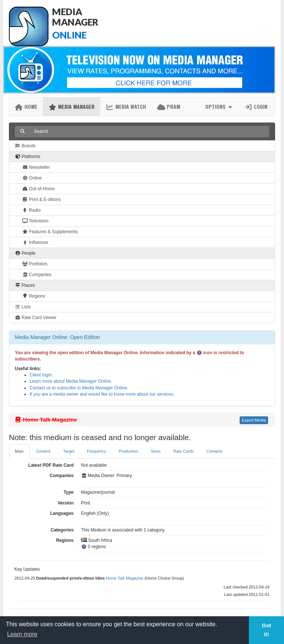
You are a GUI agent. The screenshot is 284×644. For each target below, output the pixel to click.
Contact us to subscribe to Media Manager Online (78, 388)
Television (35, 221)
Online (32, 178)
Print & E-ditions (41, 199)
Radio (31, 210)
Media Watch (126, 106)
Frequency (97, 451)
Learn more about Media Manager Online (70, 381)
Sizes (156, 451)
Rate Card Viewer (36, 318)
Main (19, 451)
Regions (34, 296)
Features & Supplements (50, 232)
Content (43, 451)
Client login (40, 375)
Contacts (214, 451)
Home (26, 106)
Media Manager (72, 106)
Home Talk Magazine (125, 578)
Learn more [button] (22, 634)
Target (69, 451)
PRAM (169, 106)
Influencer (35, 242)
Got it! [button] (266, 630)
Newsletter (36, 167)
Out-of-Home (38, 189)
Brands (25, 146)
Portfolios (35, 264)
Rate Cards (183, 451)
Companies (37, 275)
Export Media (254, 420)
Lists (23, 307)
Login (256, 106)
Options (219, 106)
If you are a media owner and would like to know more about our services (101, 394)
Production (129, 451)
